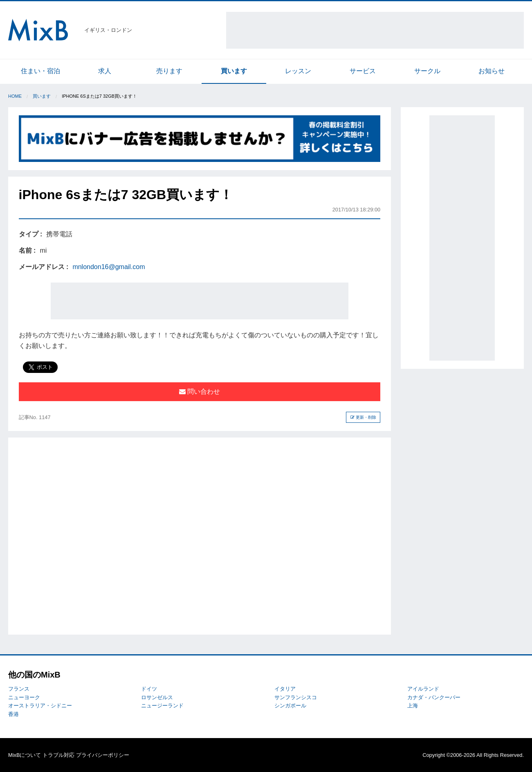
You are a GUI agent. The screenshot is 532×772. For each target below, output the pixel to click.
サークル (427, 71)
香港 (13, 714)
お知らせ (492, 71)
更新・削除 (363, 417)
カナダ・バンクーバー (434, 697)
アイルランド (423, 689)
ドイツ (149, 689)
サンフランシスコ (296, 697)
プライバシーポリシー (103, 755)
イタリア (285, 689)
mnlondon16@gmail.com (109, 267)
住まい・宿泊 (40, 71)
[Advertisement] (375, 30)
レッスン (298, 71)
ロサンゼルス (157, 697)
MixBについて (25, 755)
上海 (413, 706)
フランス (19, 689)
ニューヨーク (24, 697)
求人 (105, 71)
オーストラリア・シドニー (40, 706)
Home (15, 96)
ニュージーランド (162, 706)
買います (234, 71)
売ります (169, 71)
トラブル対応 (58, 755)
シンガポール (290, 706)
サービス (363, 71)
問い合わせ (200, 392)
